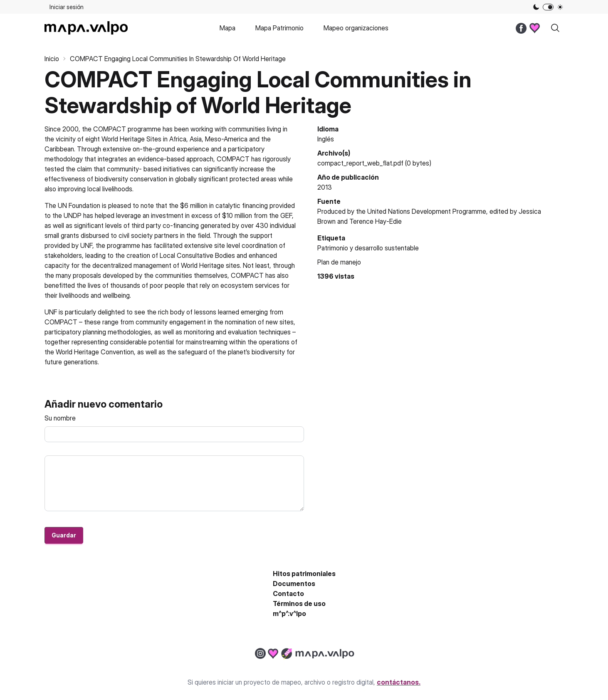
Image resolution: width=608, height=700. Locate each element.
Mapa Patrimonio (279, 28)
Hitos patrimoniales (304, 574)
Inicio (52, 59)
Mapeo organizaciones (356, 28)
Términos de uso (299, 604)
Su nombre (60, 418)
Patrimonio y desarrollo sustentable (368, 248)
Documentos (294, 584)
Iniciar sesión (67, 7)
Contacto (288, 594)
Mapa (227, 28)
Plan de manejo (339, 262)
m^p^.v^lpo (289, 613)
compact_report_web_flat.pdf (360, 163)
